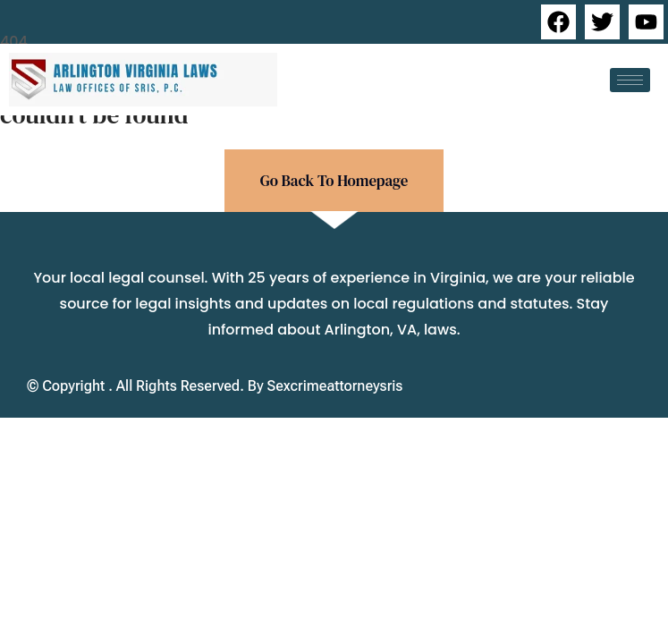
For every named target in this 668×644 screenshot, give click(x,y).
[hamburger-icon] (630, 80)
